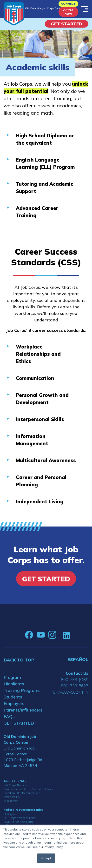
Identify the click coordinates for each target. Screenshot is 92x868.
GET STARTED (19, 723)
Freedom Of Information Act (22, 793)
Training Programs (22, 690)
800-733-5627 (75, 686)
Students (13, 697)
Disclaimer (11, 801)
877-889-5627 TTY (71, 692)
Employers (14, 703)
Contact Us (77, 673)
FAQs (9, 716)
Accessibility (12, 797)
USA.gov (9, 814)
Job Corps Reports (15, 785)
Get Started (67, 24)
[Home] (14, 14)
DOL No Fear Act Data (18, 822)
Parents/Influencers (23, 710)
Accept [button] (46, 858)
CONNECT (68, 4)
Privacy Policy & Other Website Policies (29, 789)
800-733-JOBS (75, 679)
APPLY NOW (68, 12)
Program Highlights (14, 681)
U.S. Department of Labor (20, 818)
